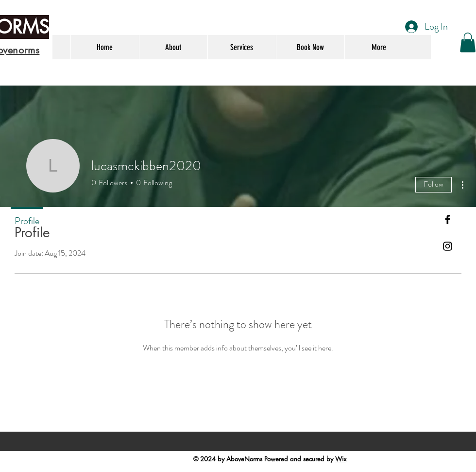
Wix (341, 459)
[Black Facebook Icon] (448, 219)
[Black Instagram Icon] (448, 246)
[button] (468, 43)
